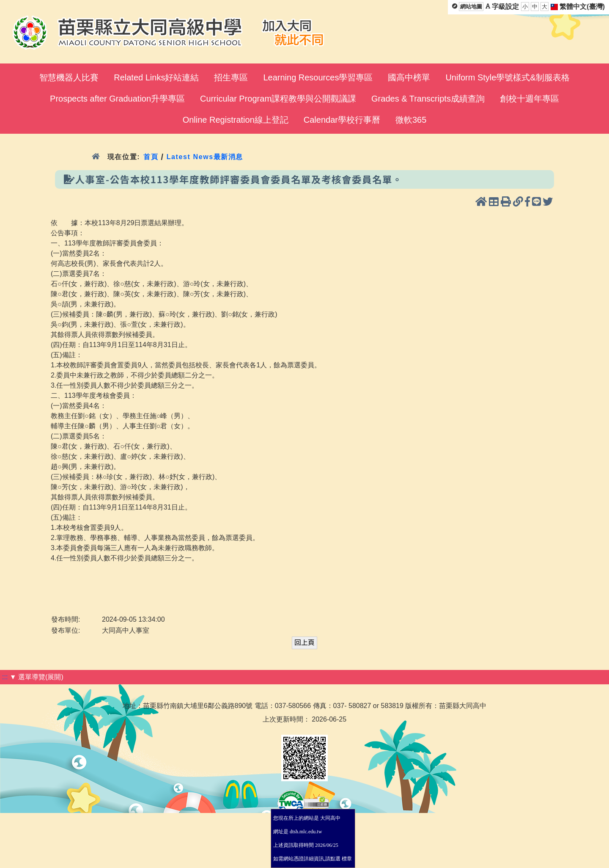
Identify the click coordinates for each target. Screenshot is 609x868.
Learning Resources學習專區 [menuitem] (318, 77)
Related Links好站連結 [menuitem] (156, 77)
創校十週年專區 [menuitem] (529, 99)
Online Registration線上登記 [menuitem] (236, 120)
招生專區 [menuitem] (231, 77)
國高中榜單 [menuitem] (409, 77)
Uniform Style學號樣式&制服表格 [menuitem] (507, 77)
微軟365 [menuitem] (411, 120)
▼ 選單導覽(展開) (37, 677)
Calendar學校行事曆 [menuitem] (342, 120)
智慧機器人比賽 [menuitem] (69, 77)
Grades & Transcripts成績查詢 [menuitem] (428, 99)
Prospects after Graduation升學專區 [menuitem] (117, 99)
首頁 (151, 157)
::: (5, 677)
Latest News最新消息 (205, 157)
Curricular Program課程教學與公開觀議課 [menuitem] (278, 99)
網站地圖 (471, 7)
